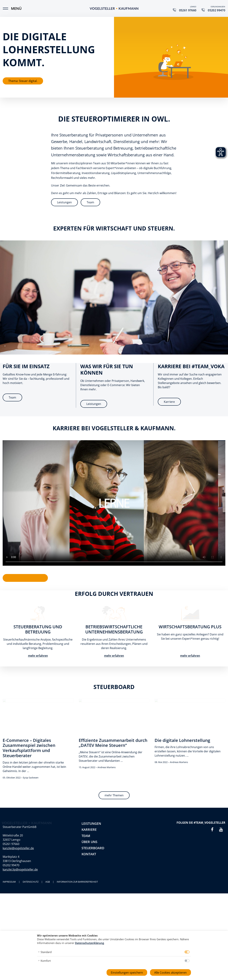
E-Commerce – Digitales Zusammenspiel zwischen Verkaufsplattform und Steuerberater (29, 748)
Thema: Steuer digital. (23, 81)
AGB (48, 882)
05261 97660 (11, 844)
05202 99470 (11, 865)
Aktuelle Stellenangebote (25, 578)
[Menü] (7, 9)
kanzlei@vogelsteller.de (18, 848)
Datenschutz (31, 882)
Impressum (9, 882)
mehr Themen (114, 795)
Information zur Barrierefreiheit (77, 882)
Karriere (169, 402)
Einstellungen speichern (127, 973)
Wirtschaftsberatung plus (190, 627)
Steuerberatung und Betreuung (38, 629)
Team (90, 202)
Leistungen (64, 202)
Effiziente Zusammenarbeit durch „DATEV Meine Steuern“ (113, 743)
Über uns (89, 842)
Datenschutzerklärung (89, 943)
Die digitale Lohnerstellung (182, 740)
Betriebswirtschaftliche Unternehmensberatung (114, 629)
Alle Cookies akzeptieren (170, 973)
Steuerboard (93, 848)
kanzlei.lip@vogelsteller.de (20, 869)
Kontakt (89, 854)
